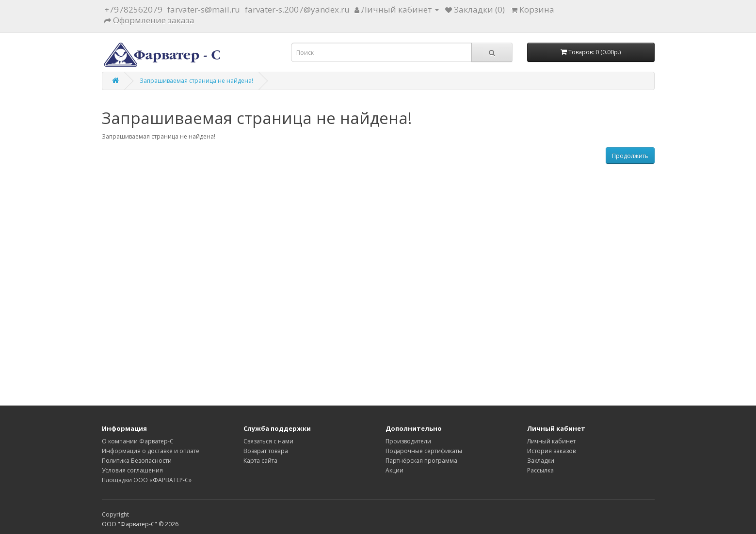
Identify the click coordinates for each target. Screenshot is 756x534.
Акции (394, 470)
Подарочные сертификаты (424, 451)
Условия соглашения (132, 470)
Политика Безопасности (137, 461)
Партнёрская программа (421, 461)
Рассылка (540, 470)
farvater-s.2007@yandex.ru (297, 9)
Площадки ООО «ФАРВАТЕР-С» (147, 480)
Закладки (541, 461)
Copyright (115, 514)
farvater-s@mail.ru (204, 9)
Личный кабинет (551, 441)
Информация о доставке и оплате (151, 451)
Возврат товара (266, 451)
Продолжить (630, 156)
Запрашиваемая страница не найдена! (196, 81)
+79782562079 (133, 9)
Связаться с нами (268, 441)
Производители (408, 441)
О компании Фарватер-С (138, 441)
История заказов (551, 451)
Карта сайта (260, 461)
